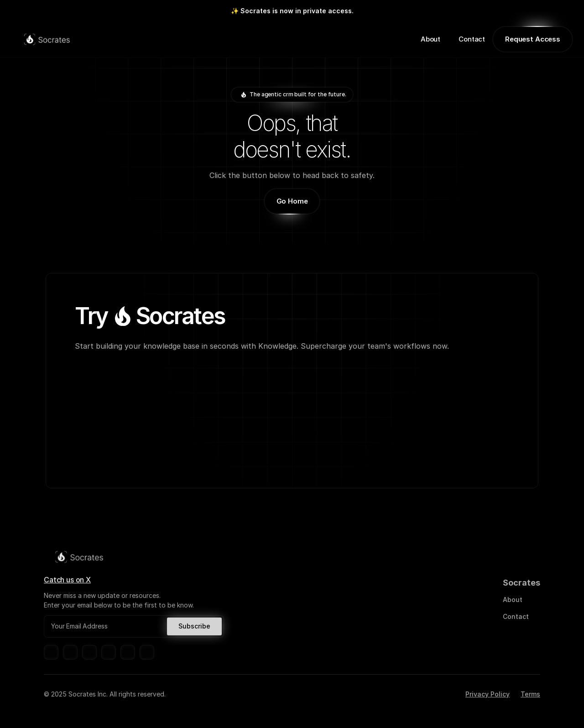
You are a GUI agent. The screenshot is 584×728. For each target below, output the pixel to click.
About (430, 39)
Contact (472, 39)
